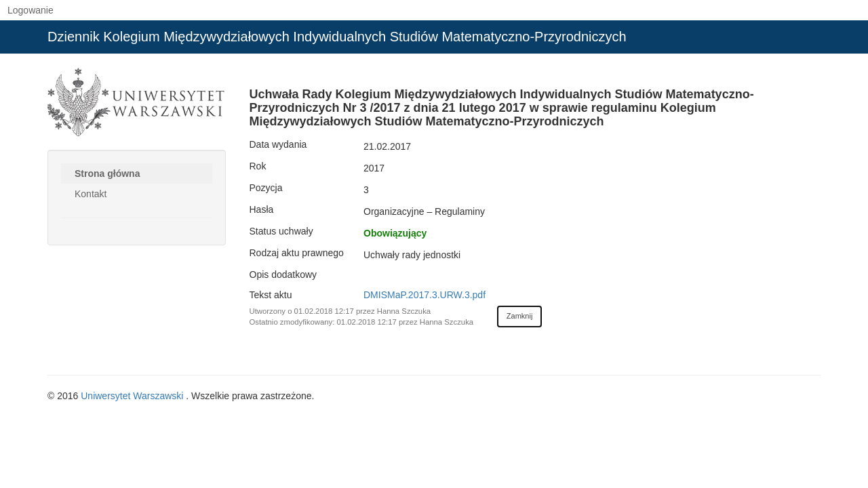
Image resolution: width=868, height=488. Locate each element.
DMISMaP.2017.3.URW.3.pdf (425, 295)
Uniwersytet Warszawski (133, 396)
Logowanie (31, 10)
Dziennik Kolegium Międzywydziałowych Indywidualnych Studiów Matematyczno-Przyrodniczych (337, 37)
